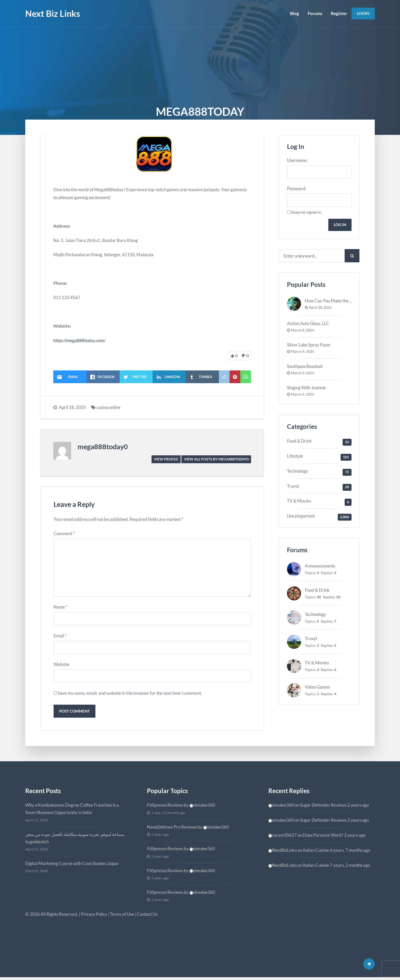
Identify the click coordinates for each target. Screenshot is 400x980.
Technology (298, 472)
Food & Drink (299, 442)
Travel (293, 487)
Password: (297, 189)
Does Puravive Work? (323, 837)
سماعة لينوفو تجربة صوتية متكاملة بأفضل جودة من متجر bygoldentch (75, 840)
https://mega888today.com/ (79, 340)
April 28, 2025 (320, 308)
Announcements (320, 567)
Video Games (317, 688)
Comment (64, 534)
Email (60, 637)
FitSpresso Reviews (165, 807)
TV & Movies (299, 502)
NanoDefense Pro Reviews (172, 829)
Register (339, 13)
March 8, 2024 (303, 331)
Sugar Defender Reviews (323, 807)
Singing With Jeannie (306, 388)
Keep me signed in (306, 212)
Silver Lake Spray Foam (309, 346)
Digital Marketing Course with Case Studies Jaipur (72, 865)
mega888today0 (103, 447)
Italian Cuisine (316, 852)
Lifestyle (295, 457)
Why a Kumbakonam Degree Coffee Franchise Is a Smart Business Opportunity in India (72, 811)
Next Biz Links (53, 13)
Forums (314, 13)
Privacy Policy (94, 916)
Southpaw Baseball (305, 367)
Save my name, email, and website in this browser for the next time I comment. (130, 695)
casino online (109, 407)
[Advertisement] (200, 66)
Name (61, 608)
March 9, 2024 (303, 353)
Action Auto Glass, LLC (308, 324)
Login (363, 13)
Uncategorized (301, 517)
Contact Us (147, 916)
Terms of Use (122, 916)
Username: (297, 160)
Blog (294, 13)
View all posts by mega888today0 (216, 459)
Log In (340, 225)
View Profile (166, 459)
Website (61, 666)
